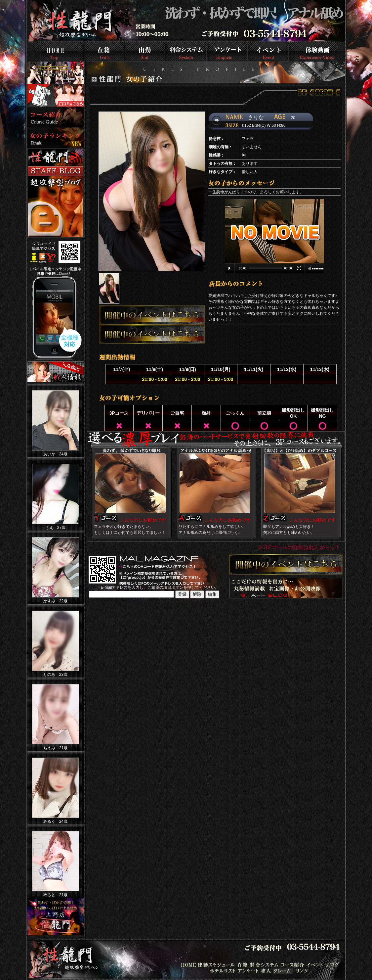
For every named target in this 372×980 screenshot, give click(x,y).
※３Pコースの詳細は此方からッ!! (298, 547)
